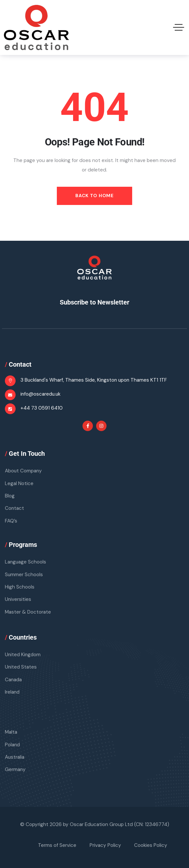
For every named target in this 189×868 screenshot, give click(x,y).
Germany (15, 770)
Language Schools (26, 562)
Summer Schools (24, 575)
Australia (15, 757)
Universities (18, 599)
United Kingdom (23, 655)
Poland (13, 745)
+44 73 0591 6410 (42, 408)
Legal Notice (19, 483)
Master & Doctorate (28, 612)
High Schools (20, 587)
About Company (24, 471)
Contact (15, 509)
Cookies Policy (151, 846)
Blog (10, 496)
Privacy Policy (105, 846)
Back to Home (94, 196)
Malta (11, 732)
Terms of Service (57, 846)
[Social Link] (88, 426)
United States (21, 667)
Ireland (13, 692)
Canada (14, 680)
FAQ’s (11, 521)
